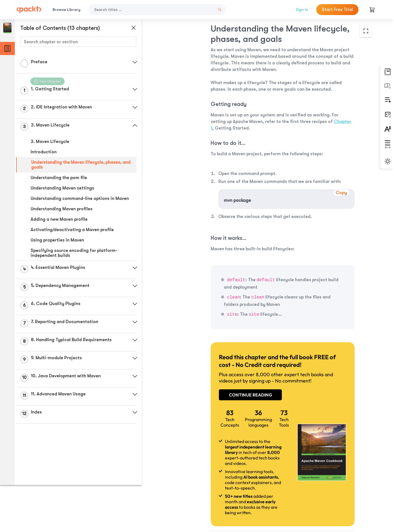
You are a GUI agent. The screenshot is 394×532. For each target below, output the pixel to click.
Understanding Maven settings (62, 188)
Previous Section (184, 491)
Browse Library (66, 10)
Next (334, 491)
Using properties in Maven (57, 245)
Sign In (302, 10)
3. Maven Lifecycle (50, 142)
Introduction (44, 152)
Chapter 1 (244, 115)
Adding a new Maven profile (59, 224)
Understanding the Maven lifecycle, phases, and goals (76, 165)
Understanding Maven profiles (62, 214)
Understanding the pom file (59, 178)
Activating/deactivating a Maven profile (72, 235)
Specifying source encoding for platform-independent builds (74, 258)
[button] (130, 62)
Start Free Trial (337, 10)
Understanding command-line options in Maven (73, 201)
